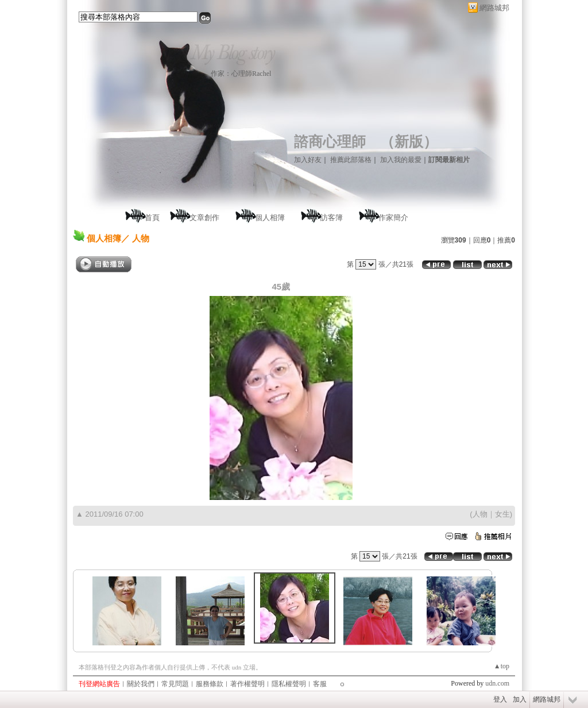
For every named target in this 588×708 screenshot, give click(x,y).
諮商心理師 (330, 142)
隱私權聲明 (289, 684)
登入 (500, 699)
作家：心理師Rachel (241, 74)
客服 (320, 684)
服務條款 (210, 684)
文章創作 (204, 218)
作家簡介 (393, 218)
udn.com (497, 683)
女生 (502, 514)
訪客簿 (332, 218)
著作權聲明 (247, 684)
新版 (409, 142)
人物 (480, 514)
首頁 (152, 218)
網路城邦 (494, 8)
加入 (520, 699)
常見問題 (175, 684)
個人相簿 (270, 218)
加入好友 (308, 160)
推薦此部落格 (351, 160)
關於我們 (141, 684)
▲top (502, 666)
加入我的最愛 (401, 160)
